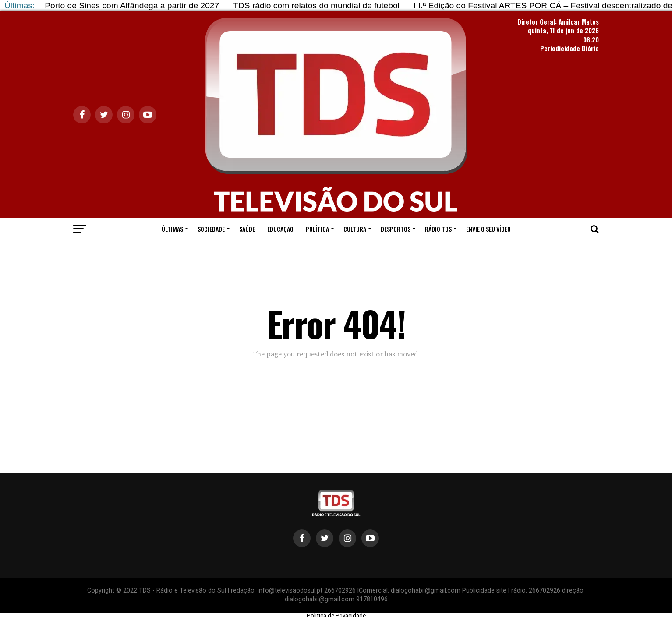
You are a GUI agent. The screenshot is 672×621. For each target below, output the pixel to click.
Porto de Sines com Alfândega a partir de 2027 (132, 5)
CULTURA (355, 229)
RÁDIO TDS (438, 229)
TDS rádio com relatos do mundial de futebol (316, 5)
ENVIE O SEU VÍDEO (488, 229)
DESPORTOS (396, 229)
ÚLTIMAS (172, 229)
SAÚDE (247, 229)
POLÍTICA (317, 229)
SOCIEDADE (211, 229)
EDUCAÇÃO (280, 229)
